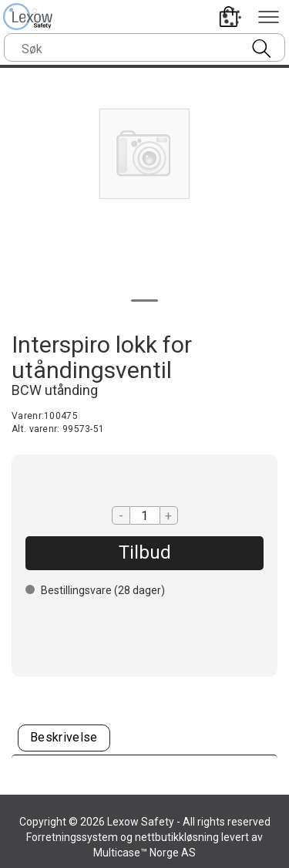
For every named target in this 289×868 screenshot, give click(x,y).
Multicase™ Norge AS (144, 853)
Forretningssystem (72, 837)
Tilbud (145, 552)
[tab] (64, 738)
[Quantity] (145, 515)
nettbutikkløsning (177, 837)
